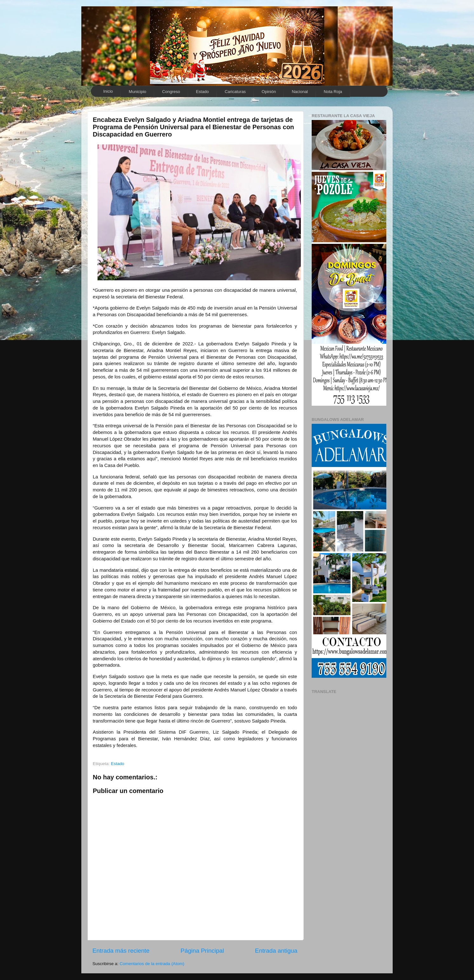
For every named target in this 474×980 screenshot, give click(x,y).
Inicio (108, 91)
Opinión (269, 92)
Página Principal (202, 951)
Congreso (171, 92)
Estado (202, 92)
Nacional (300, 92)
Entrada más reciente (121, 951)
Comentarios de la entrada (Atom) (152, 964)
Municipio (137, 92)
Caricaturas (235, 92)
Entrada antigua (276, 951)
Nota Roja (333, 92)
